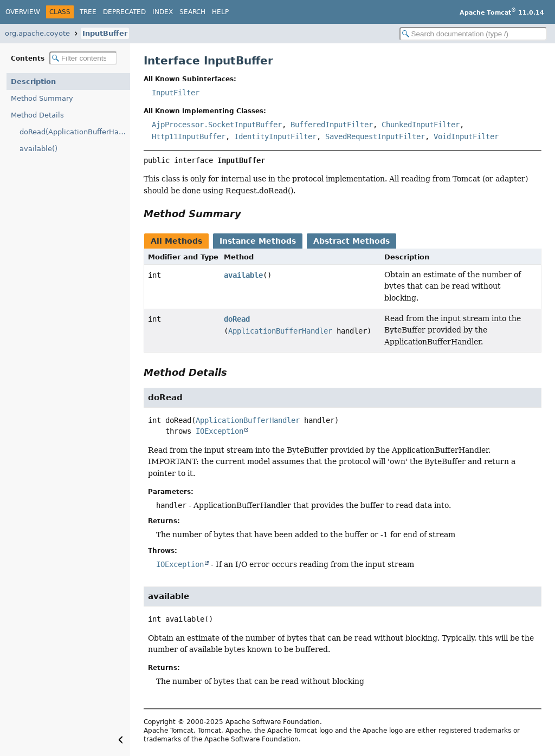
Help (220, 12)
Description (33, 82)
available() (38, 149)
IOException (220, 431)
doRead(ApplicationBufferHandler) (75, 132)
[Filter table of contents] (83, 58)
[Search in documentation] (473, 34)
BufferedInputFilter (332, 125)
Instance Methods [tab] (258, 241)
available (243, 275)
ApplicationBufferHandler (280, 331)
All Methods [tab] (176, 241)
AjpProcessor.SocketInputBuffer (217, 125)
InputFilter (176, 93)
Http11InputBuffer (189, 136)
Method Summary (42, 98)
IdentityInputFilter (275, 136)
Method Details (37, 115)
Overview (23, 12)
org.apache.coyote (37, 33)
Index (163, 12)
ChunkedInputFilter (421, 125)
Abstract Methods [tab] (351, 241)
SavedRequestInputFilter (375, 136)
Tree (88, 12)
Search (192, 12)
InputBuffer (105, 33)
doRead (237, 319)
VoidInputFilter (466, 136)
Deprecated (124, 12)
